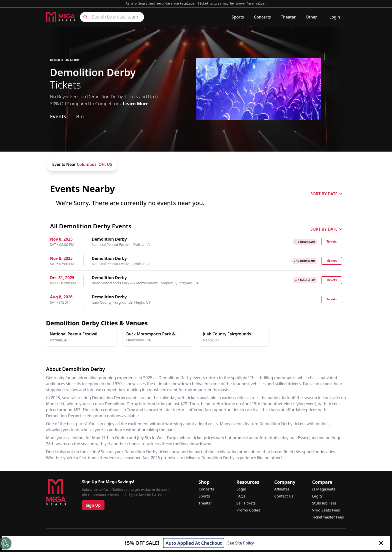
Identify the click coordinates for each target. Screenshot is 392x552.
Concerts (262, 17)
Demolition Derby (65, 60)
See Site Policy (240, 543)
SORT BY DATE (326, 194)
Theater (288, 17)
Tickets (332, 241)
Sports (238, 17)
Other (311, 17)
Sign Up (93, 505)
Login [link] (335, 17)
